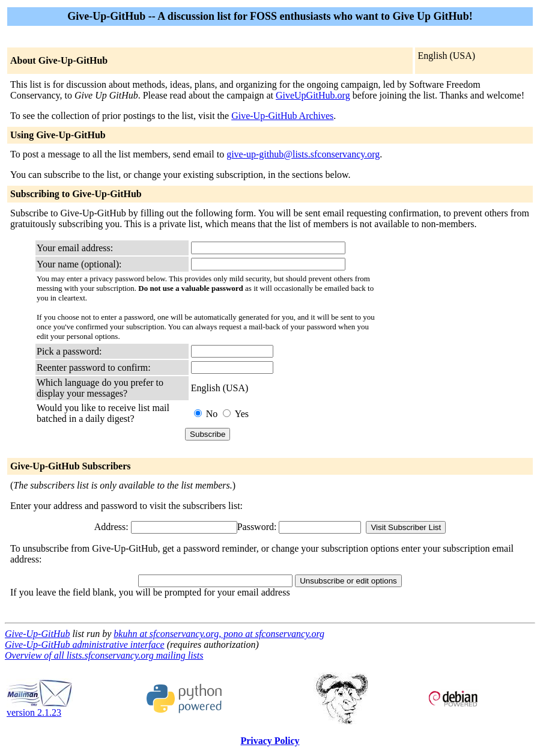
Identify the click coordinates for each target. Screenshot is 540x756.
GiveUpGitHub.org (313, 95)
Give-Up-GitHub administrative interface (85, 645)
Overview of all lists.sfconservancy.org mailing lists (104, 655)
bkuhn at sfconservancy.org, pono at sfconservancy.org (219, 634)
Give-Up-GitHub (37, 634)
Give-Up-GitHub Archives (282, 116)
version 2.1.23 (40, 708)
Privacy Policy (270, 741)
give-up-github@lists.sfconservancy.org (303, 154)
